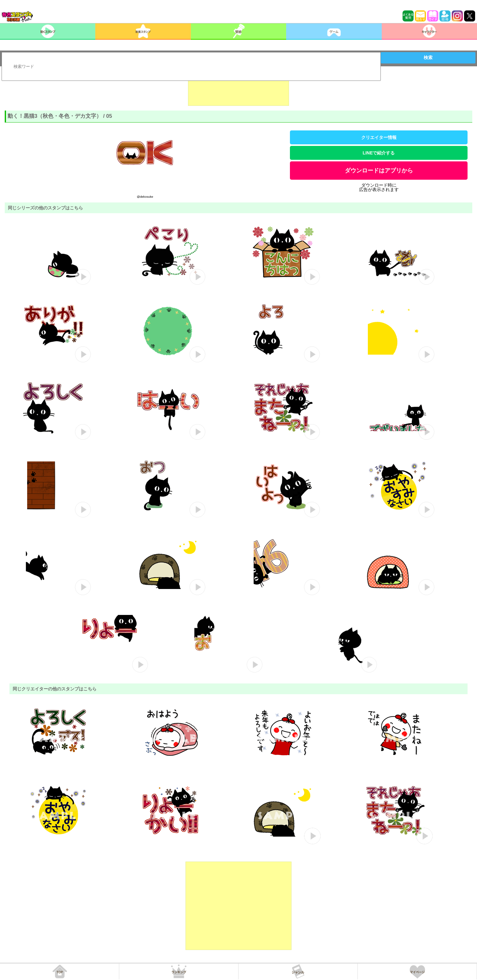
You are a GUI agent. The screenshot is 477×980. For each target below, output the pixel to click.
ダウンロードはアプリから (379, 171)
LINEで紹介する (379, 153)
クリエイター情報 (379, 137)
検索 (428, 57)
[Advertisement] (238, 90)
